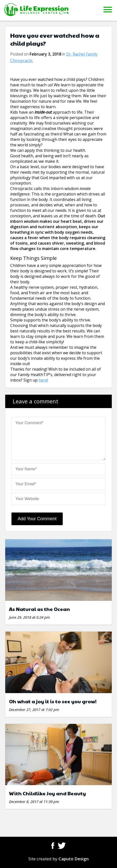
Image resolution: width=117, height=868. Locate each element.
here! (43, 380)
